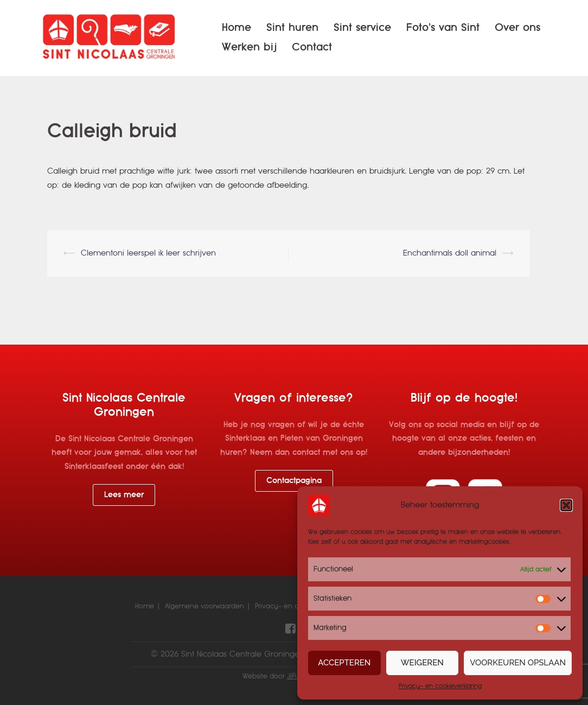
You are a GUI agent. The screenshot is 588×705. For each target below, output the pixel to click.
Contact (312, 47)
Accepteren (344, 663)
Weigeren (422, 663)
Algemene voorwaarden (204, 606)
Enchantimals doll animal (450, 253)
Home (237, 27)
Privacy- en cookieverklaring (440, 686)
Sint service (362, 27)
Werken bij (249, 47)
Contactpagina (294, 480)
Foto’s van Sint (443, 27)
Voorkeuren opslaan (518, 663)
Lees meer (124, 494)
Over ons (517, 27)
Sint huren (292, 27)
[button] (566, 505)
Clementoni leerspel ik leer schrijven (148, 253)
